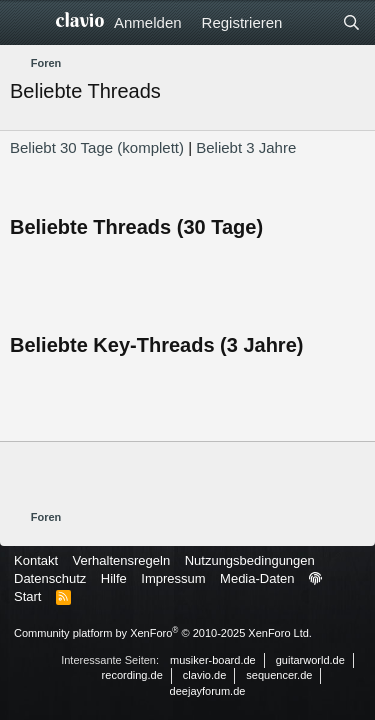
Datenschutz (50, 578)
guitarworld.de (310, 660)
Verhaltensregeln (122, 560)
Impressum (173, 578)
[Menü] (27, 23)
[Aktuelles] (311, 22)
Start (27, 596)
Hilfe (114, 578)
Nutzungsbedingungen (250, 560)
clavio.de (204, 675)
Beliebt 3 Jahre (246, 147)
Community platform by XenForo (163, 633)
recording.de (132, 675)
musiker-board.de (213, 660)
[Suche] (351, 22)
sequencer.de (279, 675)
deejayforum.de (208, 691)
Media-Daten (257, 578)
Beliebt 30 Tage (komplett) (97, 147)
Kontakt (36, 560)
